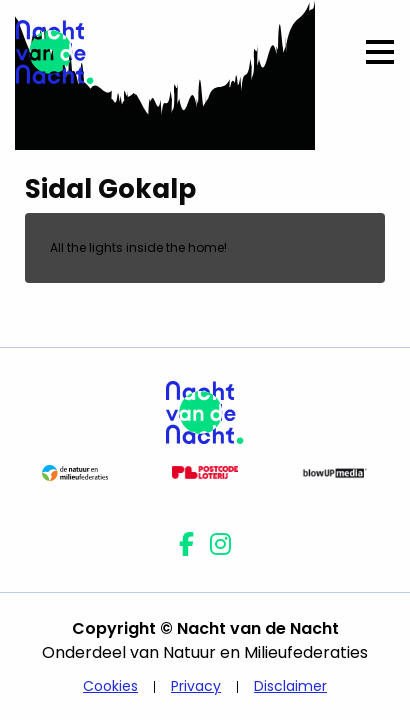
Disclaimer (290, 686)
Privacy (196, 686)
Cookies (110, 686)
